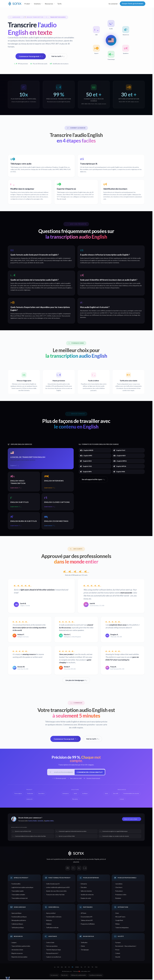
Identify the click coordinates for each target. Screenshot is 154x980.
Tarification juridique (18, 928)
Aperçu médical (51, 914)
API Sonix (83, 914)
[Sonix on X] (73, 869)
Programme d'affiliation (88, 924)
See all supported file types (93, 479)
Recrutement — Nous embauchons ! (126, 947)
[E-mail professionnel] (63, 772)
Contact (118, 954)
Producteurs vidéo (121, 895)
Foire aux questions (52, 947)
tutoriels (40, 821)
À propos (118, 943)
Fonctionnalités (16, 884)
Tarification (84, 943)
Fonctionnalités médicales (54, 917)
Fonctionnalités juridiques (19, 917)
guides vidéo (50, 821)
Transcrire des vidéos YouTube (55, 895)
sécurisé (76, 862)
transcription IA (71, 860)
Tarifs (59, 4)
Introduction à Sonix (17, 950)
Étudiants (118, 899)
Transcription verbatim (18, 895)
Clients (83, 947)
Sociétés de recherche (87, 895)
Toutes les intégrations (122, 928)
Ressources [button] (49, 4)
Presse (117, 950)
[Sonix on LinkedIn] (79, 869)
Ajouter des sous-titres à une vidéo (56, 892)
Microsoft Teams (120, 917)
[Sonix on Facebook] (68, 869)
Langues (14, 943)
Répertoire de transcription (19, 957)
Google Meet (119, 921)
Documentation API (86, 917)
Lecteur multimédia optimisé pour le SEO (58, 888)
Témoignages (85, 950)
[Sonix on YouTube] (85, 869)
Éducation (84, 888)
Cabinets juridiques (17, 924)
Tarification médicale (52, 928)
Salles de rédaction (86, 892)
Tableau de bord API (87, 921)
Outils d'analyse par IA (53, 884)
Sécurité (118, 957)
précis (102, 860)
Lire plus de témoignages (76, 680)
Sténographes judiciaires (19, 921)
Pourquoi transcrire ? (52, 954)
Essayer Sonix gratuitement (133, 4)
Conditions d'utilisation (96, 976)
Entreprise (84, 884)
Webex (117, 924)
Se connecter (113, 4)
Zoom (117, 914)
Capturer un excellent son (54, 957)
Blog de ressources (17, 954)
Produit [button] (27, 4)
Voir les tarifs (58, 56)
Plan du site (64, 976)
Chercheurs (119, 888)
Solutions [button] (37, 4)
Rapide (97, 860)
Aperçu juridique (16, 914)
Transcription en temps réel (20, 899)
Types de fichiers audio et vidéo (21, 947)
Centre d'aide (32, 821)
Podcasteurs (119, 892)
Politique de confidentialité (78, 976)
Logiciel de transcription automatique (22, 888)
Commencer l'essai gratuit (31, 56)
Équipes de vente (86, 899)
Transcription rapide (18, 892)
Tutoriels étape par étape (53, 950)
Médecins (49, 921)
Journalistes (119, 884)
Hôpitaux (49, 924)
